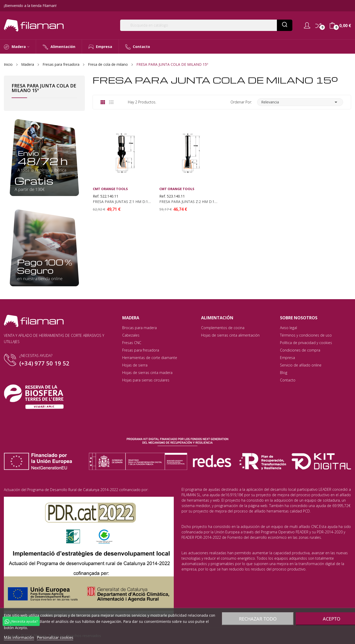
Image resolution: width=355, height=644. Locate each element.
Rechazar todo (258, 619)
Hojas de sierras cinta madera (147, 373)
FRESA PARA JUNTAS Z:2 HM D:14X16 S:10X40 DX (188, 202)
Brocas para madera (139, 328)
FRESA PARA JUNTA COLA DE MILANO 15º (44, 88)
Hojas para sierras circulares (146, 380)
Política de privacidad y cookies (306, 343)
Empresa (287, 358)
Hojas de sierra (135, 365)
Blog (284, 373)
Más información (19, 637)
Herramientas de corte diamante (150, 358)
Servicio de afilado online (301, 365)
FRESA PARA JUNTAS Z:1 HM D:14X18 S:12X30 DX (122, 202)
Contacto (288, 380)
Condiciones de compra (300, 350)
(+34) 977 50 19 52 (44, 363)
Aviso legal (288, 328)
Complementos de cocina (223, 328)
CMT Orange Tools (110, 189)
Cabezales (131, 335)
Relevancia (300, 102)
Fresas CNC (132, 343)
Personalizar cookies (55, 637)
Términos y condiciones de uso (306, 335)
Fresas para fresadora (141, 350)
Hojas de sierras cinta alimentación (230, 335)
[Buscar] (206, 25)
